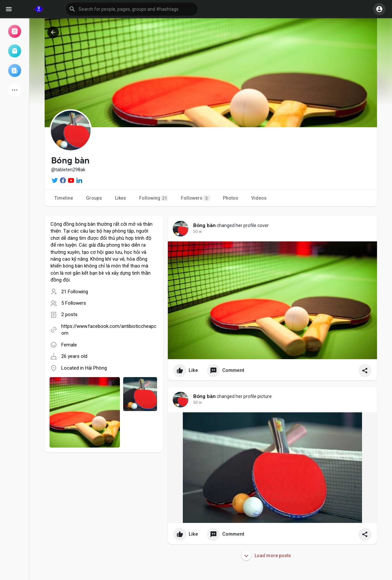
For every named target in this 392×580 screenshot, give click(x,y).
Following (153, 198)
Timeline (64, 198)
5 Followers (74, 303)
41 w (197, 232)
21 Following (75, 292)
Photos (231, 198)
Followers (195, 198)
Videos (259, 198)
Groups (94, 198)
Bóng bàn (205, 225)
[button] (132, 9)
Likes (121, 198)
